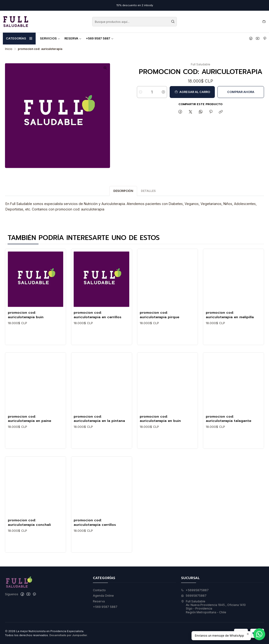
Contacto (99, 590)
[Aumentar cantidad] (163, 92)
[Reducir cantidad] (141, 92)
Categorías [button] (19, 39)
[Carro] (264, 22)
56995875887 (194, 596)
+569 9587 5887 (100, 38)
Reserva (73, 38)
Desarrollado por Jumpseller (68, 635)
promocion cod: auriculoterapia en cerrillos (98, 333)
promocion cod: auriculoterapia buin (26, 327)
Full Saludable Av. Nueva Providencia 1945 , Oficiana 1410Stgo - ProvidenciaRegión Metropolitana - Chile (213, 607)
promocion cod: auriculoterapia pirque (159, 338)
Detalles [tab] (148, 203)
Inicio (9, 49)
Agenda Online (103, 596)
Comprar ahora (241, 92)
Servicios (50, 38)
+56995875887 (195, 590)
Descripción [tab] (123, 203)
